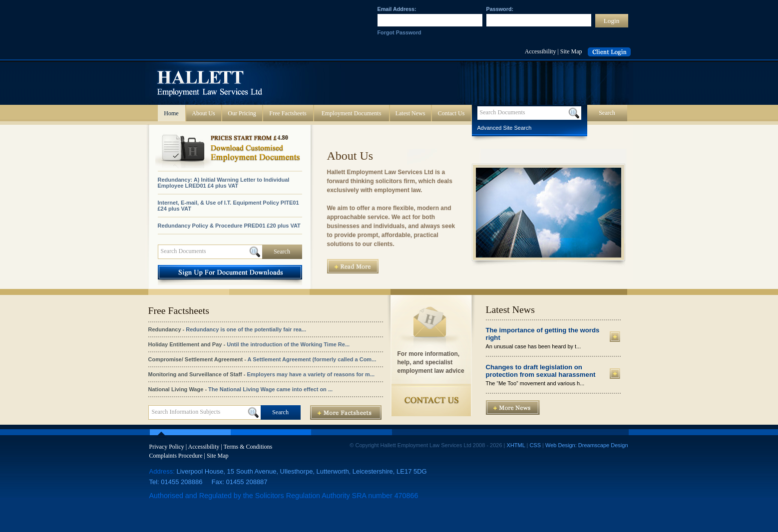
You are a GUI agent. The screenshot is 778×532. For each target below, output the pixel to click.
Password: (500, 9)
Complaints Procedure (176, 456)
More (615, 337)
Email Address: (397, 9)
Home (171, 113)
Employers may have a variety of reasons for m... (311, 374)
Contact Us (451, 113)
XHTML (516, 445)
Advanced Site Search (505, 128)
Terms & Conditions (248, 447)
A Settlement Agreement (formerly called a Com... (312, 359)
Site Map (571, 51)
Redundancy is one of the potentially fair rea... (246, 329)
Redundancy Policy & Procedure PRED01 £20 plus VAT (229, 226)
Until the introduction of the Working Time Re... (288, 344)
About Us (203, 113)
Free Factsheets (288, 113)
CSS (535, 445)
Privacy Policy (167, 447)
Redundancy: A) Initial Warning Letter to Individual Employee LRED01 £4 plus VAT (224, 183)
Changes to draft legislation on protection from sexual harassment (541, 371)
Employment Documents (352, 113)
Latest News (410, 113)
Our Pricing (242, 113)
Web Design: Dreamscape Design (586, 445)
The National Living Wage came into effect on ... (270, 389)
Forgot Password (399, 32)
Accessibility (541, 51)
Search (282, 252)
